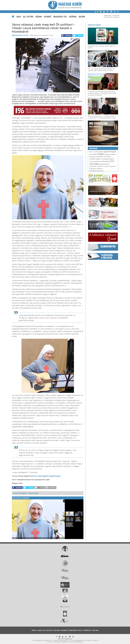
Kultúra (82, 17)
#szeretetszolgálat (20, 493)
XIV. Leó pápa (28, 17)
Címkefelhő (93, 148)
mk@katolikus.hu (80, 640)
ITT (28, 472)
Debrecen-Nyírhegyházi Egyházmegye (45, 476)
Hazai (19, 17)
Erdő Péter (107, 157)
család (100, 154)
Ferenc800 (93, 154)
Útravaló (113, 154)
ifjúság (107, 154)
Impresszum (50, 642)
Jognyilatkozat (66, 642)
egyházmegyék (110, 152)
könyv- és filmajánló (96, 152)
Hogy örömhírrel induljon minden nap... (100, 126)
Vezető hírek (94, 25)
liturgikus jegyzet (95, 159)
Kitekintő (48, 17)
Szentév (106, 166)
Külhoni (39, 17)
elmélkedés (97, 161)
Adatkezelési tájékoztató (77, 642)
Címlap (34, 630)
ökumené (106, 161)
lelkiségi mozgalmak (96, 157)
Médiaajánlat (58, 642)
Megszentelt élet (60, 17)
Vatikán (100, 166)
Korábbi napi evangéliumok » (109, 144)
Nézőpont (73, 17)
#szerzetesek (33, 493)
